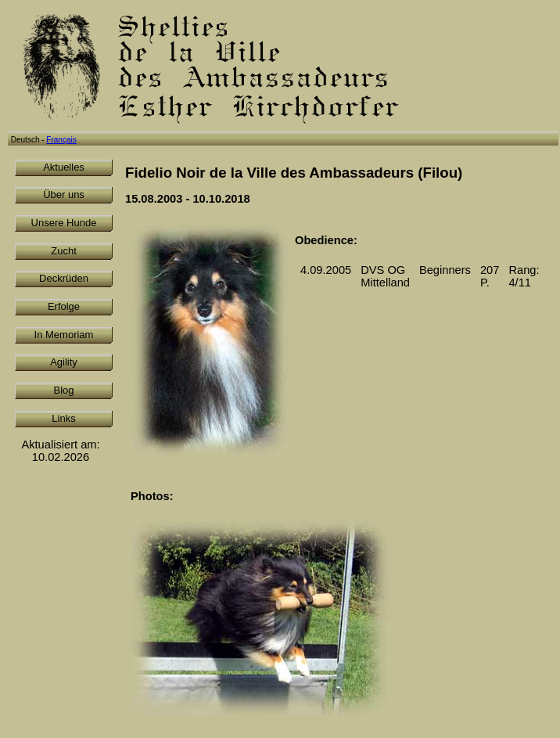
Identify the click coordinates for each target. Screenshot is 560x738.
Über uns (64, 194)
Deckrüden (64, 278)
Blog (63, 390)
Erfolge (64, 306)
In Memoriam (64, 335)
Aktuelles (64, 167)
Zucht (64, 251)
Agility (64, 362)
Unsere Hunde (64, 223)
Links (63, 418)
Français (61, 140)
